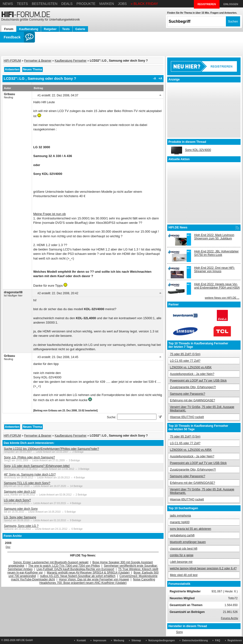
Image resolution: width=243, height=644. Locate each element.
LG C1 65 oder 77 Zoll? (185, 361)
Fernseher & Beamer (38, 61)
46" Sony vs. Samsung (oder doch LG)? (30, 475)
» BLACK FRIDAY (144, 4)
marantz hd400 (180, 522)
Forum (9, 29)
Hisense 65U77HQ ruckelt (187, 417)
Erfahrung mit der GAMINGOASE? (193, 400)
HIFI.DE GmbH (24, 640)
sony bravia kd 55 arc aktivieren (191, 529)
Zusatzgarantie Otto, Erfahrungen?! (193, 387)
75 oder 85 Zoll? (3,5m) (185, 354)
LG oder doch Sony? (17, 500)
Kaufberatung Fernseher (71, 61)
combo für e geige (182, 555)
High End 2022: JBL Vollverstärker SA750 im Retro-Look (216, 253)
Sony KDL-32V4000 (198, 150)
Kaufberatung (29, 29)
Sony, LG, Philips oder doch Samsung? (29, 457)
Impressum (100, 640)
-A (155, 79)
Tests (22, 4)
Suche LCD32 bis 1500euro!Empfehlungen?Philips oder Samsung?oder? (51, 449)
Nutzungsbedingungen (162, 640)
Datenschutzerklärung (195, 640)
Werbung (119, 640)
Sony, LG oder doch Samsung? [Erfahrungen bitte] (37, 466)
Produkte (86, 4)
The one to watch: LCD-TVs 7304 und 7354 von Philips (64, 566)
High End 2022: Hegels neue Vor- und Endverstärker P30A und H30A (217, 286)
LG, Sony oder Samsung (20, 517)
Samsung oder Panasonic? (188, 394)
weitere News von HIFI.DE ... (222, 298)
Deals (67, 4)
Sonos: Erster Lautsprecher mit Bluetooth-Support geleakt (51, 562)
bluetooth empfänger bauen (188, 542)
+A (160, 79)
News (8, 4)
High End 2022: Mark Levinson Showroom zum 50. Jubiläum (214, 237)
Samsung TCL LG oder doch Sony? (27, 483)
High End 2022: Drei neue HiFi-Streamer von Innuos (215, 270)
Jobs (122, 4)
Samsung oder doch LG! (20, 492)
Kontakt (81, 640)
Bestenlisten (45, 4)
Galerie (80, 29)
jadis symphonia (180, 516)
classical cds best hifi (184, 549)
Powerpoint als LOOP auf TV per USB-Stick (198, 381)
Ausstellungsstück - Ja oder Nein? (192, 374)
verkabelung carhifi (182, 535)
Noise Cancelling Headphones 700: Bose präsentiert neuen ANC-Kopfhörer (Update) (97, 581)
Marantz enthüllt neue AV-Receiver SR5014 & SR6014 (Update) (88, 573)
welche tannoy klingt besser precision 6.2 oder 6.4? (203, 568)
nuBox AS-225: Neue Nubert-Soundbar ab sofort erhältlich (78, 576)
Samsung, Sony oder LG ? (21, 526)
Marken (107, 4)
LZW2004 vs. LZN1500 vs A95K (191, 367)
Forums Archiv (230, 618)
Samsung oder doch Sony (21, 509)
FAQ (218, 640)
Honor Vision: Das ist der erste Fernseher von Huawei (94, 579)
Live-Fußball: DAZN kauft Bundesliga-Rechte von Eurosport (75, 569)
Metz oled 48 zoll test (184, 575)
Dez (8, 547)
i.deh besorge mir (181, 562)
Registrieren (235, 640)
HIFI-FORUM (12, 61)
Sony (179, 632)
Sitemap (136, 640)
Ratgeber (50, 29)
